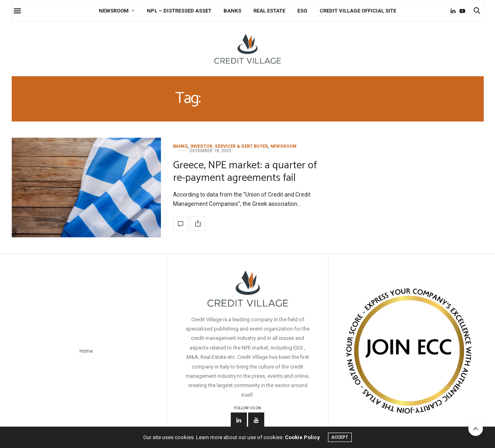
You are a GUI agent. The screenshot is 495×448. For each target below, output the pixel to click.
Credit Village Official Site (358, 11)
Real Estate (269, 11)
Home (86, 351)
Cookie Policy (302, 437)
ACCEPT (340, 437)
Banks (232, 11)
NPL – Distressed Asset (179, 11)
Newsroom (114, 11)
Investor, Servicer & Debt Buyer (229, 146)
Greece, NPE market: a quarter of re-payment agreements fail (245, 172)
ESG (302, 11)
